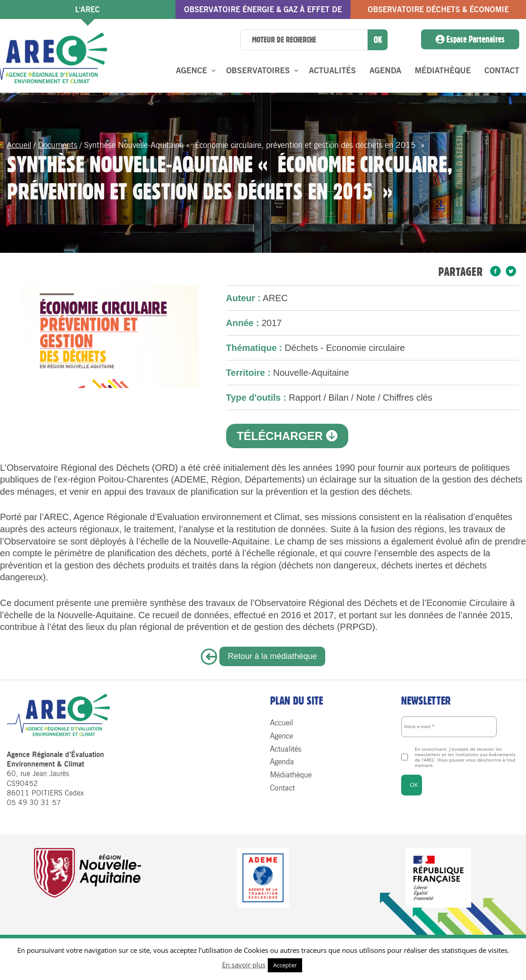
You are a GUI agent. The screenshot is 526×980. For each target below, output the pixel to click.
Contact (502, 71)
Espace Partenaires (470, 39)
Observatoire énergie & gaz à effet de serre (263, 12)
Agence (192, 71)
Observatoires (258, 71)
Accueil (19, 145)
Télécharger (287, 436)
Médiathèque (443, 71)
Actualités (332, 71)
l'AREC (88, 9)
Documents (58, 145)
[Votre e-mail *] (449, 727)
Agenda (385, 71)
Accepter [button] (285, 965)
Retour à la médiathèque (272, 656)
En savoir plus (244, 965)
